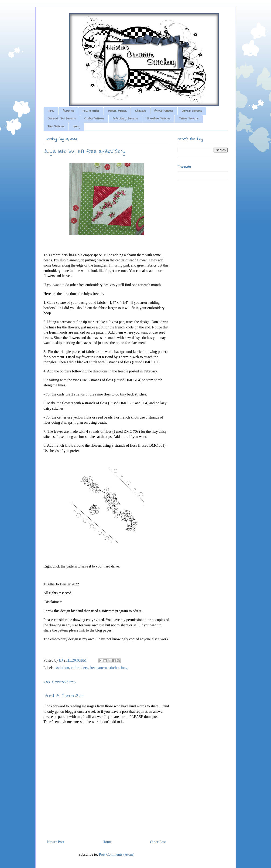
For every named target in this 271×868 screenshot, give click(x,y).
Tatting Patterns (189, 119)
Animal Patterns (164, 111)
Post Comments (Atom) (117, 854)
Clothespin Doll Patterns (62, 119)
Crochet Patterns (94, 119)
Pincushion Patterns (158, 119)
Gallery (76, 127)
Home (51, 111)
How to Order (91, 111)
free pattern (98, 668)
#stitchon (62, 668)
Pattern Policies (117, 111)
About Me (68, 111)
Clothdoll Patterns (192, 111)
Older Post (158, 842)
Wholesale (141, 111)
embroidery (79, 668)
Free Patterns (56, 127)
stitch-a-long (118, 668)
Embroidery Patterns (125, 119)
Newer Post (56, 842)
